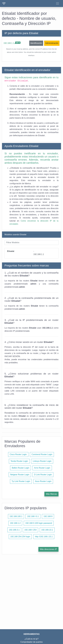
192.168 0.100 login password (39, 523)
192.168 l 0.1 (33, 516)
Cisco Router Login (18, 454)
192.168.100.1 (16, 516)
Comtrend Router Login (42, 454)
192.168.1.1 (9, 43)
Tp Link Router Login (21, 481)
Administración (52, 43)
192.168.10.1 (47, 530)
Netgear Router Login (20, 475)
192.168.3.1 (14, 530)
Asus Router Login (43, 481)
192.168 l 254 (30, 530)
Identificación (36, 43)
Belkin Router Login (20, 468)
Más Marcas (51, 494)
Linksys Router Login (42, 461)
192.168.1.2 (15, 523)
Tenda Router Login (19, 461)
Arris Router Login (42, 468)
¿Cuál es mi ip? (31, 639)
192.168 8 (48, 516)
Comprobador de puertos (31, 642)
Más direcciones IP (48, 549)
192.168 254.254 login (20, 537)
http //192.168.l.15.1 (44, 537)
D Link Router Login (43, 475)
